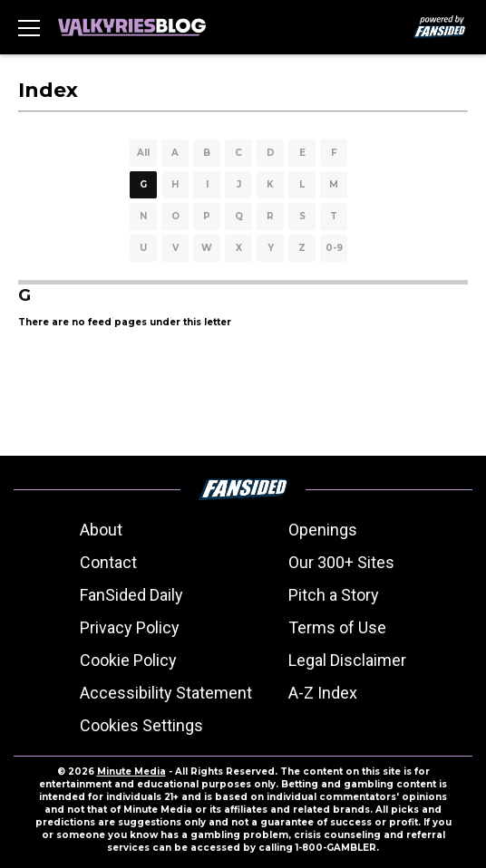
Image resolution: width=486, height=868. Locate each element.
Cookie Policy (128, 660)
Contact (108, 562)
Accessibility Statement (166, 693)
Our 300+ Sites (341, 562)
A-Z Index (323, 693)
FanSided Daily (131, 595)
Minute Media (131, 772)
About (101, 530)
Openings (323, 530)
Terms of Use (337, 627)
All (143, 153)
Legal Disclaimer (347, 660)
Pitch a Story (334, 595)
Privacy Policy (130, 627)
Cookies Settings (141, 725)
